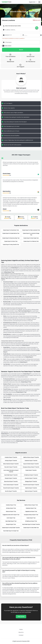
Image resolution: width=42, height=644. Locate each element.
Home (21, 629)
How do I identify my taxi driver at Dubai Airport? (16, 545)
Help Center (21, 616)
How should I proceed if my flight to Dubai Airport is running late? (19, 571)
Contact (21, 635)
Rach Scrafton (7, 191)
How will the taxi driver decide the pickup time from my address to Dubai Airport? (20, 584)
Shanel (5, 209)
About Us (21, 632)
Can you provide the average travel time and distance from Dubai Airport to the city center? (19, 558)
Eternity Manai (7, 173)
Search (21, 50)
